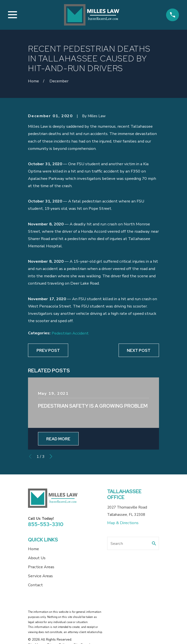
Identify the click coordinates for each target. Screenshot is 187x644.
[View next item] (51, 456)
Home (33, 549)
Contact (35, 585)
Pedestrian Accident (70, 333)
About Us (37, 558)
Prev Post (48, 350)
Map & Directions (123, 523)
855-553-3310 (46, 524)
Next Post (139, 350)
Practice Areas (41, 567)
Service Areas (40, 576)
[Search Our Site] (154, 543)
